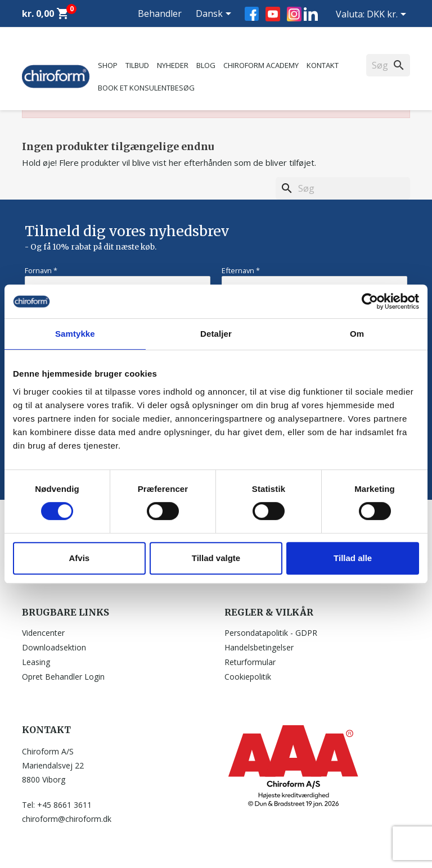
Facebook (252, 14)
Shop (108, 65)
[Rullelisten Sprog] (215, 15)
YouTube (273, 14)
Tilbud (137, 65)
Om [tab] (357, 334)
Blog (206, 65)
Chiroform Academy (261, 65)
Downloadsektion (54, 647)
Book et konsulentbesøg (146, 88)
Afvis (79, 558)
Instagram (294, 14)
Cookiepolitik (248, 677)
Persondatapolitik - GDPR (271, 633)
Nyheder (173, 65)
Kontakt (323, 65)
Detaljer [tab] (216, 334)
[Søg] (343, 188)
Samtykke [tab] (75, 334)
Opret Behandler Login (63, 677)
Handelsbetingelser (259, 647)
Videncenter (43, 633)
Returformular (250, 662)
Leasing (36, 662)
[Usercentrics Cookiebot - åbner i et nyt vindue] (370, 301)
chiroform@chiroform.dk (67, 819)
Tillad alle (353, 558)
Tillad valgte (216, 558)
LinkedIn (311, 14)
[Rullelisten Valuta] (388, 15)
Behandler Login (160, 27)
